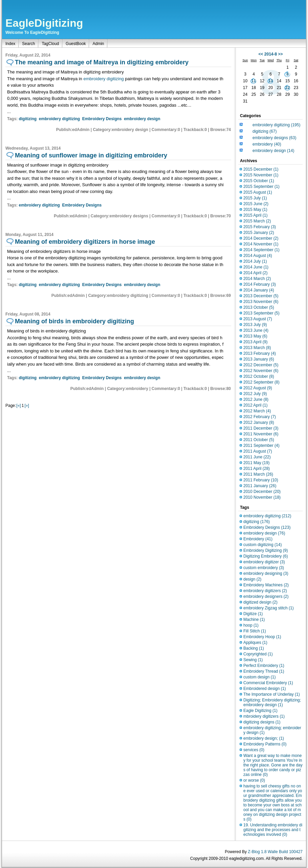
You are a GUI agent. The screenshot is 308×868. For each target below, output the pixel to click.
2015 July (255, 198)
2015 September (261, 187)
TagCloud (50, 44)
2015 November (261, 175)
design (252, 579)
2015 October (259, 181)
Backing (254, 648)
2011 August (258, 451)
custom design (259, 677)
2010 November (262, 497)
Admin (98, 44)
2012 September (261, 382)
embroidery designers (266, 596)
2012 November (261, 371)
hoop (251, 625)
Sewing (253, 660)
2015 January (259, 233)
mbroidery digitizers (264, 716)
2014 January (259, 290)
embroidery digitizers (265, 591)
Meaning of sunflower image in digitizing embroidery (91, 155)
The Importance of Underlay (272, 694)
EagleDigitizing (44, 23)
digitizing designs (262, 722)
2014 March (257, 279)
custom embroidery (264, 568)
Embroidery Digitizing (266, 550)
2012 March (257, 411)
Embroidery (258, 539)
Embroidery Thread (264, 671)
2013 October (259, 307)
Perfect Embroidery (264, 666)
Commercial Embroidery (268, 683)
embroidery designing (266, 573)
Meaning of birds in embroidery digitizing (74, 321)
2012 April (255, 405)
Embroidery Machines (266, 585)
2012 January (259, 422)
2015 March (257, 221)
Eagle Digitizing (260, 711)
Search (28, 44)
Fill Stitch (255, 631)
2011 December (261, 428)
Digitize (253, 614)
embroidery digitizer (264, 562)
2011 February (261, 480)
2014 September (261, 250)
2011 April (257, 469)
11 (254, 81)
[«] (18, 406)
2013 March (257, 348)
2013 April (255, 342)
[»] (27, 406)
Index (10, 44)
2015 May (255, 210)
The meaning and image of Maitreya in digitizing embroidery (102, 62)
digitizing (28, 119)
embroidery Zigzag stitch (269, 608)
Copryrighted (258, 654)
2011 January (260, 486)
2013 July (255, 325)
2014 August (258, 256)
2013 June (256, 330)
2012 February (260, 417)
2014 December (261, 238)
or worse (254, 780)
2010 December (262, 492)
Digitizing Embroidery (266, 556)
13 (271, 81)
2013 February (260, 353)
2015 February (260, 227)
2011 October (259, 440)
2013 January (259, 359)
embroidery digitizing (104, 79)
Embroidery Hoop (262, 637)
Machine (254, 620)
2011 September (261, 446)
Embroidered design (265, 689)
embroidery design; (264, 738)
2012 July (255, 394)
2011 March (258, 474)
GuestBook (76, 44)
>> (281, 54)
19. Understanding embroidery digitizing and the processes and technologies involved (273, 830)
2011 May (256, 463)
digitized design (260, 602)
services (254, 750)
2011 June (257, 457)
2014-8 (271, 54)
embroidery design (142, 119)
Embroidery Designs (102, 119)
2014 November (261, 244)
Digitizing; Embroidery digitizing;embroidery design (272, 702)
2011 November (261, 434)
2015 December (261, 169)
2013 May (255, 336)
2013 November (261, 302)
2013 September (261, 313)
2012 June (256, 399)
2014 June (256, 267)
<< (261, 54)
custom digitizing (262, 545)
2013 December (261, 296)
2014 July (255, 261)
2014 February (260, 284)
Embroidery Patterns (265, 744)
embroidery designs (274, 138)
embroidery (267, 144)
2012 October (259, 376)
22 (288, 88)
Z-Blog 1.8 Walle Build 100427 (275, 852)
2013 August (258, 319)
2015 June (256, 204)
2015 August (258, 192)
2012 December (261, 365)
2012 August (258, 388)
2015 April (255, 215)
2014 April (255, 273)
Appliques (255, 643)
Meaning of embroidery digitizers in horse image (85, 242)
